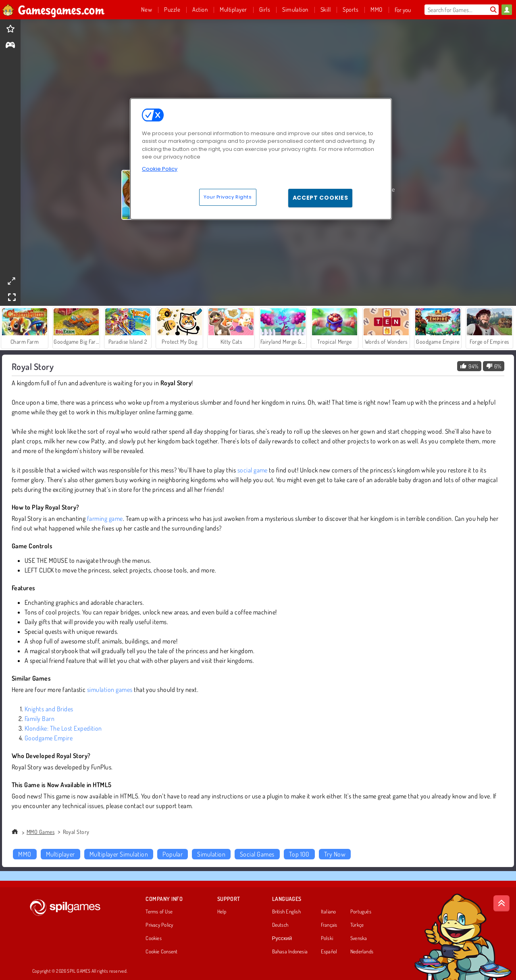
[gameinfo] (10, 46)
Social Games (257, 854)
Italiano (329, 912)
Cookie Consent (161, 952)
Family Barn (40, 719)
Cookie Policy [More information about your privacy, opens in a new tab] (160, 169)
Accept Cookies (320, 198)
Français (329, 925)
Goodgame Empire (49, 738)
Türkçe (357, 925)
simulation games (110, 690)
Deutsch (280, 925)
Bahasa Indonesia (290, 952)
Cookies (154, 938)
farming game (105, 518)
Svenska (359, 938)
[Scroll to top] (501, 903)
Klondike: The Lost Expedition (63, 728)
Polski (327, 938)
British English (286, 912)
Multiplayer (60, 854)
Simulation (211, 854)
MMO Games (41, 832)
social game (253, 470)
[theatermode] (11, 281)
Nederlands (362, 952)
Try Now (335, 854)
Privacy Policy (159, 925)
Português (361, 912)
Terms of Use (159, 912)
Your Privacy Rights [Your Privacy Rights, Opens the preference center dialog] (228, 197)
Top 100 (299, 854)
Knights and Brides (49, 709)
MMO (25, 854)
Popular (173, 854)
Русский (282, 938)
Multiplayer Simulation (119, 854)
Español (329, 952)
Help (222, 912)
